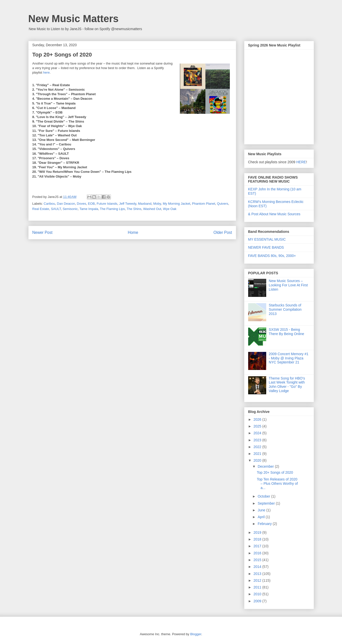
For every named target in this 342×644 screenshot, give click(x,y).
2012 (258, 580)
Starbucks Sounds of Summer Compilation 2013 (285, 309)
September (267, 503)
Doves (81, 204)
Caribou (49, 204)
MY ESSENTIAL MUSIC (267, 239)
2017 (258, 546)
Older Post (223, 232)
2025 (258, 426)
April (262, 517)
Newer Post (43, 232)
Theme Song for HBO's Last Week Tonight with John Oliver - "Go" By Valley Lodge (287, 385)
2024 (258, 433)
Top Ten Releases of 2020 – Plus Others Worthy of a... (277, 484)
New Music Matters (74, 19)
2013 (258, 574)
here (46, 72)
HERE (301, 162)
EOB (91, 204)
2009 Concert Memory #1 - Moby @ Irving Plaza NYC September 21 (289, 358)
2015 (258, 560)
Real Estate (41, 209)
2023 (258, 440)
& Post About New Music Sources (274, 214)
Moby (157, 204)
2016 (258, 553)
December (266, 466)
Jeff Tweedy (128, 204)
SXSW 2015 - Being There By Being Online (286, 332)
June (262, 510)
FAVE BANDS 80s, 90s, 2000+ (272, 256)
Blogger (196, 634)
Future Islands (107, 204)
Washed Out (152, 209)
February (265, 524)
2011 (258, 587)
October (264, 496)
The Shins (134, 209)
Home (133, 232)
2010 (258, 594)
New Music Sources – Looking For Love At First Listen (288, 285)
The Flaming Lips (112, 209)
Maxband (145, 204)
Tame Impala (89, 209)
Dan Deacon (66, 204)
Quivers (223, 204)
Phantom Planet (204, 204)
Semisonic (70, 209)
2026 (258, 419)
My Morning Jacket (177, 204)
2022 (258, 447)
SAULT (56, 209)
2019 (258, 532)
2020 (258, 460)
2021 (258, 454)
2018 (258, 539)
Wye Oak (170, 209)
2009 (258, 601)
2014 (258, 567)
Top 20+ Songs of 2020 (275, 472)
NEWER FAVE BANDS (266, 247)
